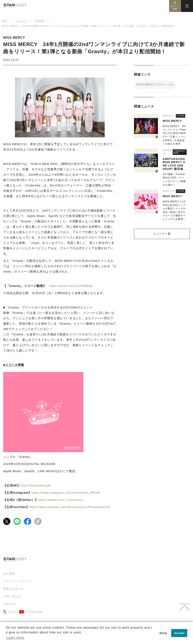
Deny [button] (163, 633)
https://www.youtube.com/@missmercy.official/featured (70, 507)
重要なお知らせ (14, 589)
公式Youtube (31, 612)
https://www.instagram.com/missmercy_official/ (66, 493)
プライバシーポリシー (18, 581)
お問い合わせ (12, 596)
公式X (10, 612)
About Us (10, 604)
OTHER (181, 116)
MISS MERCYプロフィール (155, 85)
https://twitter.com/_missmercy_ (61, 500)
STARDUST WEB (179, 152)
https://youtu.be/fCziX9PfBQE (71, 286)
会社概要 (9, 574)
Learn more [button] (15, 638)
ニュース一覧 (162, 234)
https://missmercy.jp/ (35, 485)
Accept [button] (179, 633)
